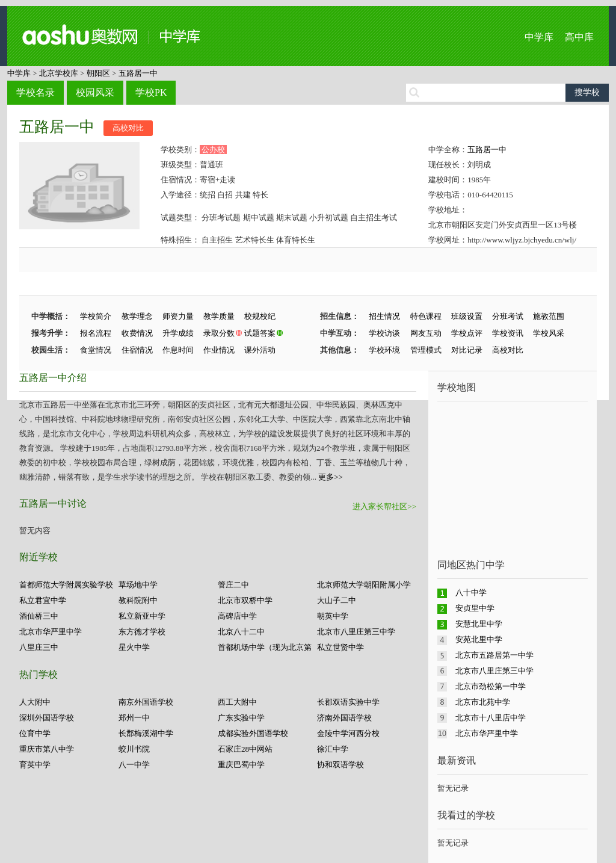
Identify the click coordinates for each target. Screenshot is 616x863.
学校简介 (96, 316)
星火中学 (134, 647)
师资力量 (178, 316)
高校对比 (128, 128)
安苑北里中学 (479, 639)
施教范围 (549, 316)
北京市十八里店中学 (491, 718)
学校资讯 (508, 333)
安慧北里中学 (479, 624)
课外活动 (260, 350)
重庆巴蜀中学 (241, 765)
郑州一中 (134, 718)
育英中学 (35, 765)
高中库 (579, 37)
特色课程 (426, 316)
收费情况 (137, 333)
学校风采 (549, 333)
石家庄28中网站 (245, 749)
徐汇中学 (333, 749)
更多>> (331, 477)
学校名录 (35, 92)
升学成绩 (178, 333)
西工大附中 (237, 702)
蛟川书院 (134, 749)
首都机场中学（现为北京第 (265, 647)
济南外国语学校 (344, 718)
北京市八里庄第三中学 (356, 632)
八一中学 (134, 765)
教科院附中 (138, 600)
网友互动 (426, 333)
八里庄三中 (39, 647)
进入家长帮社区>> (384, 506)
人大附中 (35, 702)
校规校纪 (260, 316)
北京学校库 (59, 73)
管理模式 (426, 350)
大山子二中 (337, 600)
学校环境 (384, 350)
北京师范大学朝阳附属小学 (364, 585)
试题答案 (260, 333)
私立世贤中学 (340, 647)
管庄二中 (233, 585)
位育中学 (35, 733)
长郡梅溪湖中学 (146, 733)
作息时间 (178, 350)
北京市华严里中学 (51, 632)
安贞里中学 (475, 608)
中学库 (539, 37)
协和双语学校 (340, 765)
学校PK (151, 92)
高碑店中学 (237, 616)
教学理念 (137, 316)
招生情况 (384, 316)
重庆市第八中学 (47, 749)
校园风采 (95, 92)
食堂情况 (96, 350)
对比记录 (467, 350)
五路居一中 (138, 73)
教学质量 (219, 316)
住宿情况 (137, 350)
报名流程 (96, 333)
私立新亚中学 (142, 616)
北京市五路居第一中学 (494, 655)
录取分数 (219, 333)
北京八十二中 (241, 632)
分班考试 (508, 316)
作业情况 (219, 350)
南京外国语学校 (146, 702)
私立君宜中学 (43, 600)
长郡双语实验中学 (348, 702)
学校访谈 (384, 333)
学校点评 (467, 333)
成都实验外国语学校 (253, 733)
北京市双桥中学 (245, 600)
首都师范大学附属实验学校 (66, 585)
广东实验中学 (241, 718)
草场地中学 (138, 585)
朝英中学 (333, 616)
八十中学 (471, 592)
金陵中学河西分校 (348, 733)
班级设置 (467, 316)
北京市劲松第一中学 (491, 686)
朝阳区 (98, 73)
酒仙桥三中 (39, 616)
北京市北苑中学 (483, 702)
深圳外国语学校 (47, 718)
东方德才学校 (142, 632)
